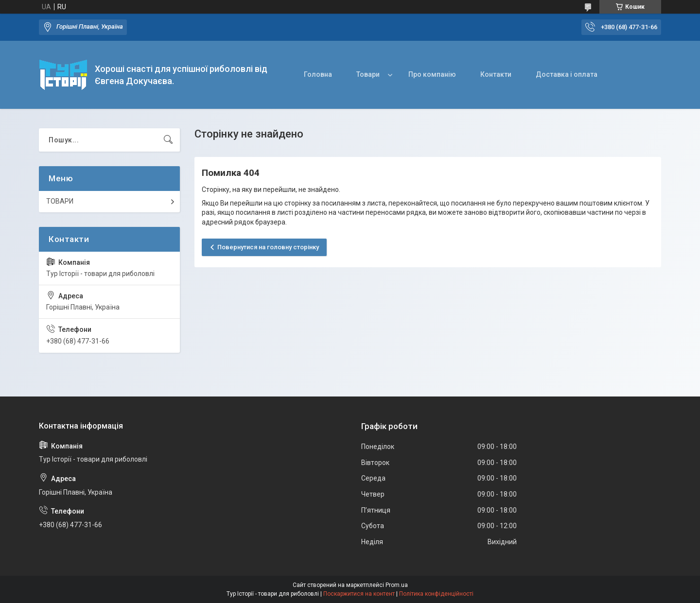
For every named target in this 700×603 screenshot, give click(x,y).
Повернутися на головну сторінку (268, 247)
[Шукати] (168, 140)
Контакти (496, 74)
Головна (318, 74)
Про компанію (432, 74)
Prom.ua (397, 585)
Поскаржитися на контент (359, 594)
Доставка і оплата (567, 74)
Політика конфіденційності (436, 594)
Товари (368, 74)
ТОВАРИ (60, 201)
